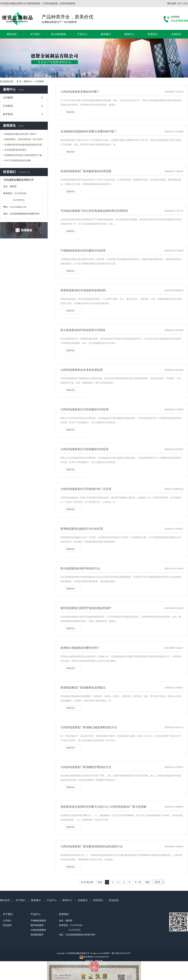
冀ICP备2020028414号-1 (121, 953)
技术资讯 (8, 114)
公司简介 (7, 921)
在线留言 (176, 34)
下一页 (138, 882)
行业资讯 (8, 106)
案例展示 (106, 34)
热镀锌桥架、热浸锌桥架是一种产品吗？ (24, 139)
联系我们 (153, 34)
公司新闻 (39, 81)
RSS (180, 4)
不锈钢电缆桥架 (38, 921)
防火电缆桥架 (59, 34)
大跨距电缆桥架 (38, 930)
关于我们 (35, 34)
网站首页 (12, 34)
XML (186, 4)
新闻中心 (129, 34)
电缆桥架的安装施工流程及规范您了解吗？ (25, 155)
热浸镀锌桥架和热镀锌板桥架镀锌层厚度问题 (25, 145)
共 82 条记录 (87, 882)
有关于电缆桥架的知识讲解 (18, 161)
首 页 (19, 81)
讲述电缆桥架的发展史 (16, 150)
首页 (100, 882)
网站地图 (172, 4)
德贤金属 (99, 961)
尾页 (148, 882)
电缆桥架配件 (37, 935)
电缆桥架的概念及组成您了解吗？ (21, 134)
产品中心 (82, 34)
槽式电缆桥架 (37, 925)
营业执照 (114, 900)
